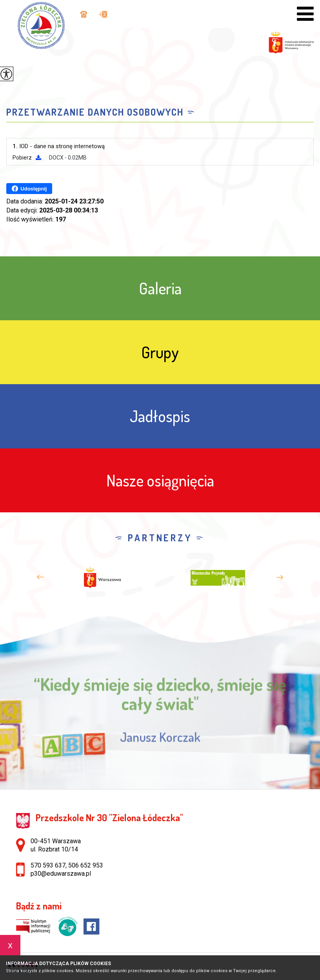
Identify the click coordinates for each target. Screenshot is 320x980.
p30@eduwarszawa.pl (103, 14)
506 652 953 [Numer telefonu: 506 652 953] (86, 865)
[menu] (305, 14)
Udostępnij (29, 189)
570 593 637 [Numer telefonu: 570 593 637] (48, 865)
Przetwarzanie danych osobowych (95, 112)
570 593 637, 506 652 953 (84, 14)
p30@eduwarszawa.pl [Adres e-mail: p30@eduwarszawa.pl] (61, 874)
